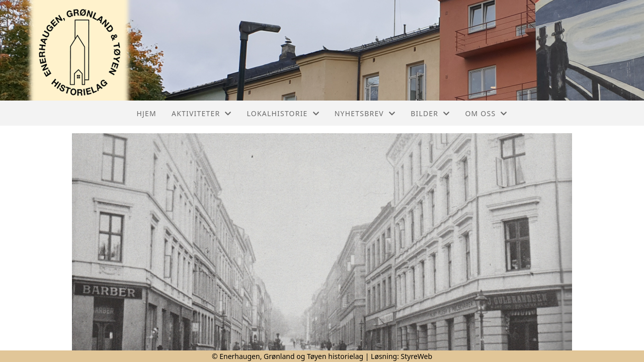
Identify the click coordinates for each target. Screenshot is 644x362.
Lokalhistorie (283, 113)
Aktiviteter (202, 113)
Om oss (486, 113)
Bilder (430, 113)
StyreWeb (417, 356)
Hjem (147, 113)
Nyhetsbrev (365, 113)
